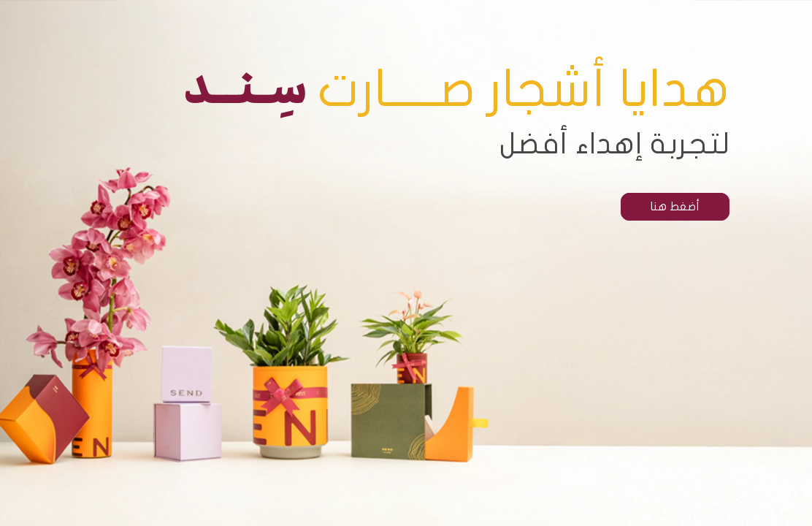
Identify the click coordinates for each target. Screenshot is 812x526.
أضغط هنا (675, 207)
